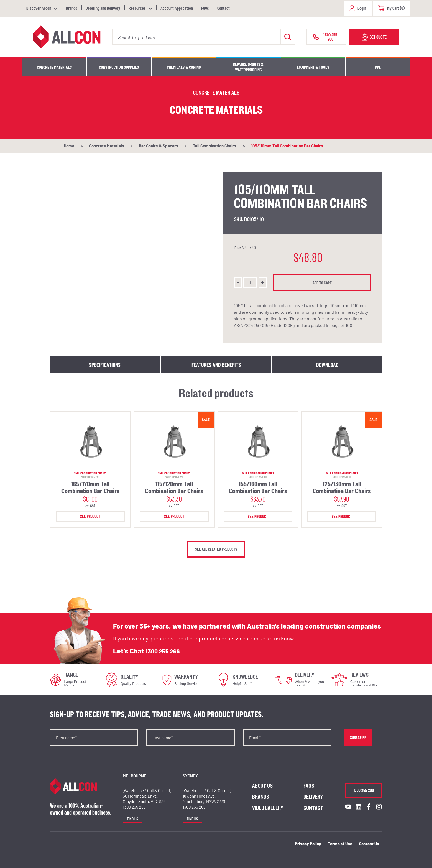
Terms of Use (340, 844)
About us (262, 786)
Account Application (177, 8)
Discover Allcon (39, 8)
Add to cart (324, 283)
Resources (137, 8)
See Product (90, 516)
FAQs (205, 8)
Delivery (313, 797)
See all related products (216, 549)
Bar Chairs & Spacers (159, 146)
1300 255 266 (166, 651)
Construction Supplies (119, 67)
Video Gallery (268, 808)
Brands (72, 8)
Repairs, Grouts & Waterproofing (248, 67)
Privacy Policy (308, 844)
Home (69, 146)
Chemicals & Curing (184, 67)
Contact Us (369, 844)
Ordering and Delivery (103, 8)
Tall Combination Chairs (215, 146)
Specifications (105, 365)
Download (327, 365)
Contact (223, 8)
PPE (378, 67)
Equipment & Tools (313, 67)
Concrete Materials (54, 67)
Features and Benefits (216, 365)
